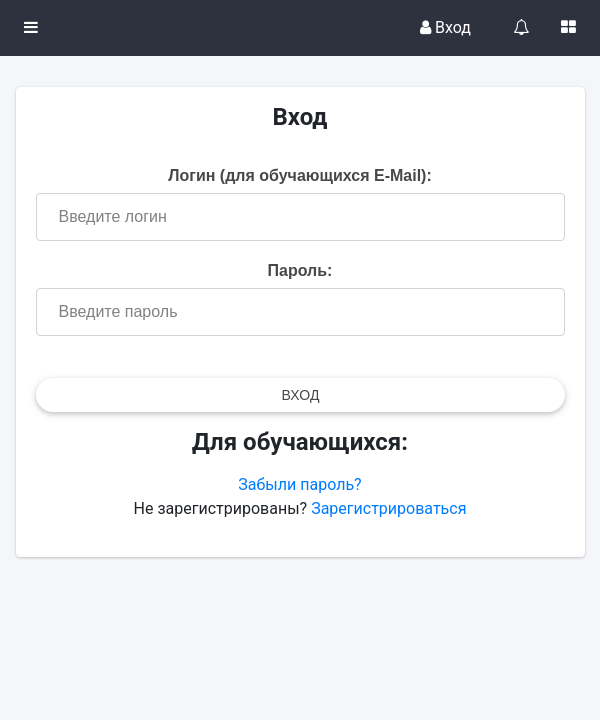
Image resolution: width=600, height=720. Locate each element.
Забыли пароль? (299, 484)
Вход (445, 27)
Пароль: (300, 270)
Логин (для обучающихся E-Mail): (300, 175)
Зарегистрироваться (388, 508)
